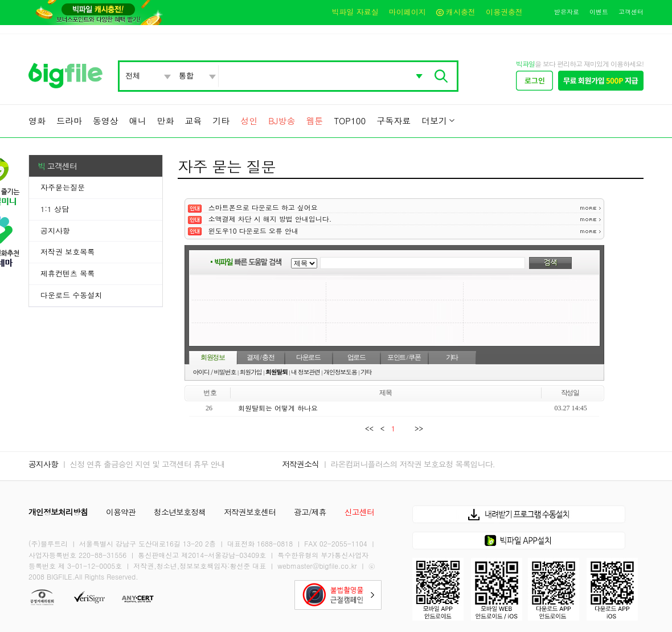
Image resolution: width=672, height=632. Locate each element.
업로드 (357, 357)
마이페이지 (407, 12)
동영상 (106, 121)
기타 (221, 121)
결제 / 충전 (260, 357)
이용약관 (121, 512)
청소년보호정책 (180, 512)
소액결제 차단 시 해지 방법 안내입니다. (270, 219)
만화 (166, 121)
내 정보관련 (306, 372)
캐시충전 (456, 12)
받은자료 (567, 12)
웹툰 (314, 121)
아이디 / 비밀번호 (215, 372)
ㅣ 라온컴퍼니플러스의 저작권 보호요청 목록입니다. (408, 464)
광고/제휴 (310, 512)
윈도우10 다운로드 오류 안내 (253, 231)
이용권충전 (504, 12)
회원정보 (213, 357)
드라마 (69, 121)
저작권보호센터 (250, 512)
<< (372, 428)
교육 (193, 121)
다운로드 (308, 357)
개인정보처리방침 (58, 512)
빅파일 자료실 (355, 12)
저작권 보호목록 (67, 252)
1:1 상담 (55, 209)
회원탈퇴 (276, 372)
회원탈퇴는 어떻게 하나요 (278, 408)
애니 (138, 121)
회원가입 (251, 372)
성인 (249, 121)
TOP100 (350, 121)
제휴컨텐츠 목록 (67, 273)
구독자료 (394, 121)
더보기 (434, 121)
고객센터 (631, 12)
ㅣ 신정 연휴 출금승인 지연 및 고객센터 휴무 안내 (143, 464)
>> (417, 428)
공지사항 (55, 231)
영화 (37, 121)
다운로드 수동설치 (71, 295)
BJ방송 (282, 121)
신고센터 (359, 512)
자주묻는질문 (63, 187)
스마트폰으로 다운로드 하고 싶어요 (263, 207)
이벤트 (599, 12)
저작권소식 (300, 464)
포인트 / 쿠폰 (404, 357)
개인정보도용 (340, 372)
